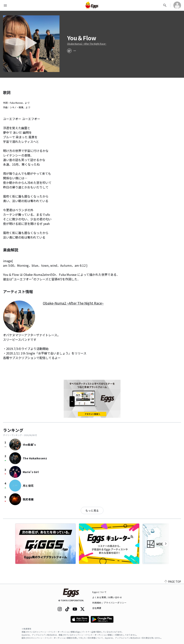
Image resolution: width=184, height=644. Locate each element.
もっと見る (92, 510)
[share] (69, 51)
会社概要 (97, 608)
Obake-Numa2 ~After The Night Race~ (87, 44)
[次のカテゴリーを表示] (166, 544)
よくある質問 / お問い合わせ (107, 597)
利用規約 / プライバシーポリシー (109, 603)
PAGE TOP (173, 581)
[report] (75, 51)
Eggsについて (99, 592)
